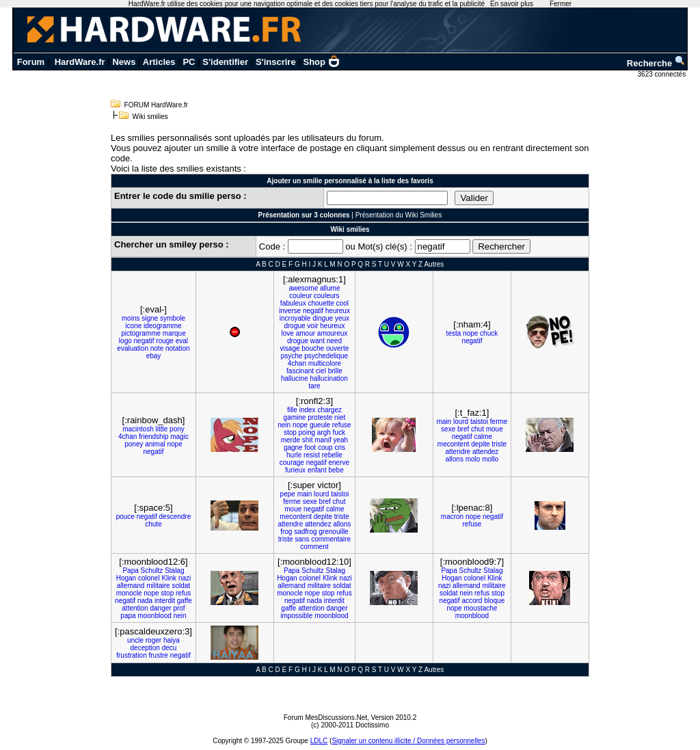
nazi (185, 578)
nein (284, 425)
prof (179, 608)
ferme (499, 421)
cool (342, 303)
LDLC (319, 741)
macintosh (138, 429)
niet (340, 417)
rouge (165, 341)
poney (134, 444)
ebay (154, 356)
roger (153, 640)
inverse (290, 311)
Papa (130, 571)
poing (307, 432)
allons (455, 459)
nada (145, 601)
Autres (434, 264)
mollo (490, 459)
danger (160, 608)
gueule (320, 425)
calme (483, 437)
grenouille (333, 532)
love (288, 333)
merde (291, 440)
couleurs (327, 296)
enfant (317, 470)
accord (472, 601)
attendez (485, 452)
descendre (175, 517)
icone (133, 326)
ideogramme (163, 326)
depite (480, 444)
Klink (169, 578)
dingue (323, 318)
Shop (322, 62)
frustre (159, 655)
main (444, 421)
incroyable (295, 318)
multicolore (325, 363)
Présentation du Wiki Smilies (399, 215)
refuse (342, 425)
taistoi (479, 421)
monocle (129, 593)
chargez (329, 410)
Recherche (656, 63)
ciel (321, 371)
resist (312, 455)
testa (454, 333)
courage (292, 463)
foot (310, 447)
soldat (181, 586)
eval (182, 341)
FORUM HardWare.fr (157, 105)
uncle (135, 640)
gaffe (185, 601)
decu (170, 648)
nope (470, 333)
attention (135, 608)
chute (153, 524)
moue (495, 429)
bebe (336, 470)
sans (302, 539)
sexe (448, 429)
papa (128, 616)
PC (189, 62)
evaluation (133, 348)
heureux (338, 311)
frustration (131, 655)
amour (306, 333)
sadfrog (305, 532)
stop (290, 432)
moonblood (154, 616)
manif (323, 440)
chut (477, 429)
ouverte (337, 348)
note (157, 348)
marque (174, 333)
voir (312, 326)
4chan (297, 363)
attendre (458, 452)
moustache (480, 608)
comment (314, 547)
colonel (149, 578)
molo (473, 459)
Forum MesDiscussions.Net (325, 718)
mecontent (454, 444)
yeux (342, 318)
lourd (461, 421)
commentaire (331, 539)
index (308, 410)
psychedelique (326, 356)
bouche (313, 348)
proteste (320, 417)
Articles (159, 62)
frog (286, 532)
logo (125, 341)
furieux (295, 470)
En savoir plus (512, 4)
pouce (125, 517)
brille (335, 371)
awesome (303, 288)
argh (324, 432)
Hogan (126, 578)
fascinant (300, 371)
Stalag (174, 571)
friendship (153, 437)
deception (145, 648)
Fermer (561, 4)
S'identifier (225, 62)
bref (463, 429)
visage (290, 348)
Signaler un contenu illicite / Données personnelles (408, 741)
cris (340, 447)
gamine (295, 417)
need (334, 341)
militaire (158, 586)
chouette (321, 303)
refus (183, 593)
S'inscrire (276, 62)
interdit (165, 601)
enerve (339, 463)
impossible (296, 616)
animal (155, 444)
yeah (340, 440)
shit (308, 440)
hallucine (294, 378)
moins (131, 318)
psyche (292, 356)
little (162, 429)
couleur (300, 296)
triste (499, 444)
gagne (293, 447)
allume (330, 288)
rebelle (332, 455)
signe (150, 318)
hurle (294, 455)
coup (325, 447)
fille (292, 410)
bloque (494, 601)
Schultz (152, 571)
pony (177, 429)
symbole (173, 318)
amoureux (332, 333)
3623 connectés (663, 74)
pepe (288, 494)
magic (179, 437)
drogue (294, 326)
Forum (31, 62)
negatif (144, 341)
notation (178, 348)
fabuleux (293, 303)
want (318, 341)
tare (314, 386)
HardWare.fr (80, 62)
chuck (489, 333)
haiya (172, 640)
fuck (339, 432)
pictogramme (141, 333)
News (124, 62)
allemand (131, 586)
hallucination (329, 378)
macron (452, 517)
